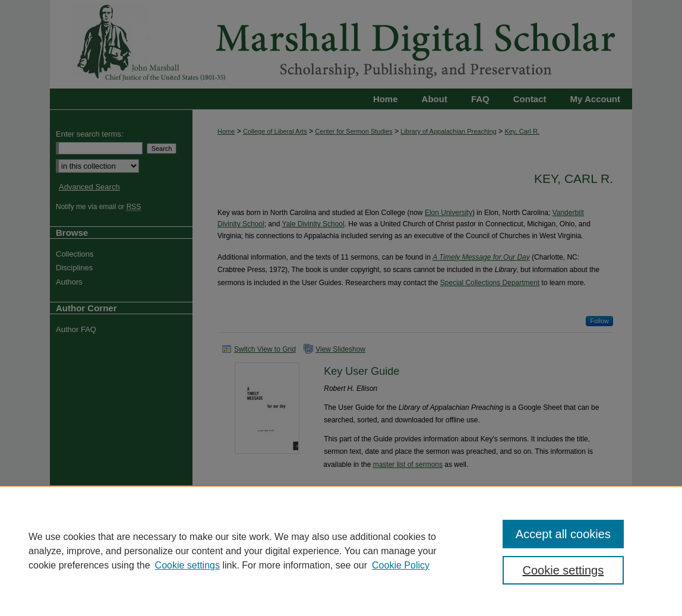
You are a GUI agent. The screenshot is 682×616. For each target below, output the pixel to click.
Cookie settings (187, 565)
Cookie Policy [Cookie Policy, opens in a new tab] (401, 565)
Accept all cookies (563, 534)
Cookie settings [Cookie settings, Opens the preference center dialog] (563, 570)
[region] (341, 551)
